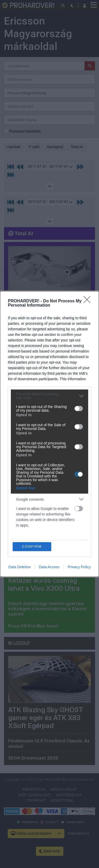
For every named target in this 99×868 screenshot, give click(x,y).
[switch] (79, 409)
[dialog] (49, 434)
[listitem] (49, 396)
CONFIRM (32, 546)
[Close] (89, 301)
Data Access (49, 567)
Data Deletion (20, 567)
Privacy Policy (79, 567)
